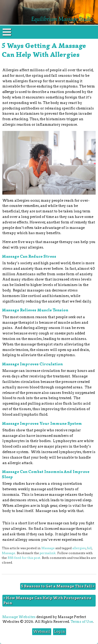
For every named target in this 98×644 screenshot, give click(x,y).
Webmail (42, 632)
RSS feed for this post (24, 558)
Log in (60, 632)
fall (89, 548)
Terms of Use (82, 622)
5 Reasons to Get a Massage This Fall (58, 586)
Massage (48, 548)
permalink (48, 553)
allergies (79, 548)
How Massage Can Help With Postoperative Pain (47, 600)
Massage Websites (19, 617)
